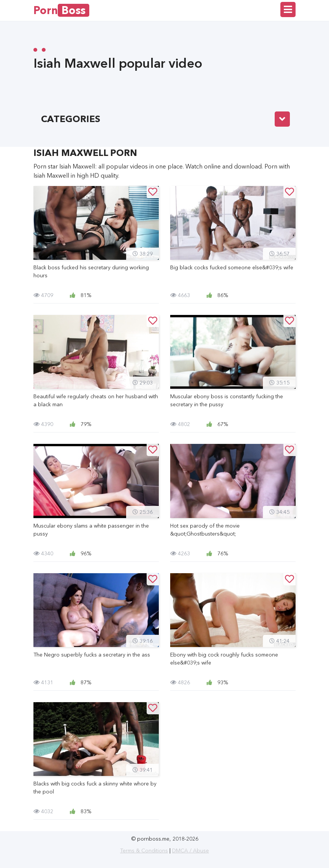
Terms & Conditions (144, 851)
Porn (61, 10)
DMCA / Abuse (191, 851)
